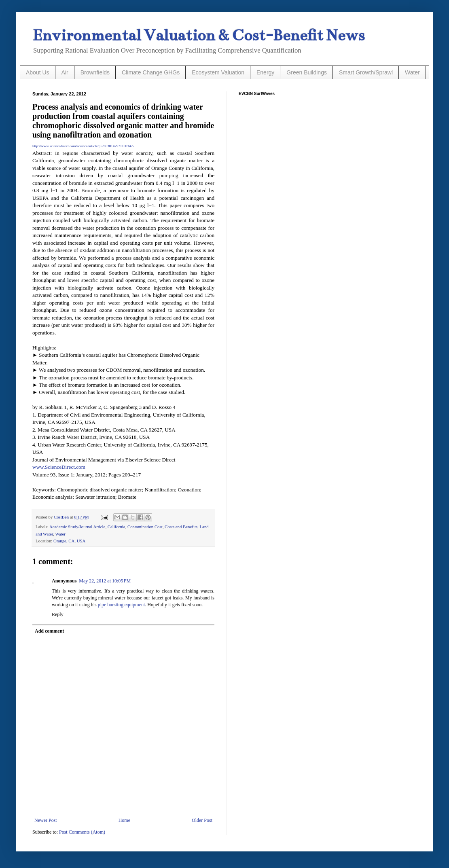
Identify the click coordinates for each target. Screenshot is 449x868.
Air (65, 72)
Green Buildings (307, 72)
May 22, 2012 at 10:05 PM (105, 581)
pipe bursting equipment (122, 605)
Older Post (202, 820)
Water (412, 72)
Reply (58, 614)
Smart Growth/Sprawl (366, 72)
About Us (38, 72)
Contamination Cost (145, 527)
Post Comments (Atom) (82, 832)
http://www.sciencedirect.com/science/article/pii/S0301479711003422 (84, 146)
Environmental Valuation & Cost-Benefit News (198, 35)
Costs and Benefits (181, 527)
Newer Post (46, 820)
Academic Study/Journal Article (77, 527)
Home (124, 820)
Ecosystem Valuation (218, 72)
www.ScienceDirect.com (59, 467)
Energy (265, 72)
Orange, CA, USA (69, 541)
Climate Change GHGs (151, 72)
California (116, 527)
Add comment (49, 631)
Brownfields (95, 72)
